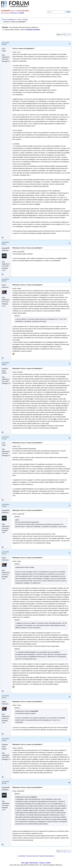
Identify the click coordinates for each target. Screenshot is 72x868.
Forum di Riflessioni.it (10, 20)
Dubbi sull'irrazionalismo (46, 856)
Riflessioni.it (14, 13)
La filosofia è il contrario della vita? (29, 856)
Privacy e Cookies (45, 863)
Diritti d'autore (34, 863)
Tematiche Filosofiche (33, 30)
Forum (19, 20)
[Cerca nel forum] (56, 12)
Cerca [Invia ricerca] (68, 12)
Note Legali (25, 863)
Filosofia (25, 20)
